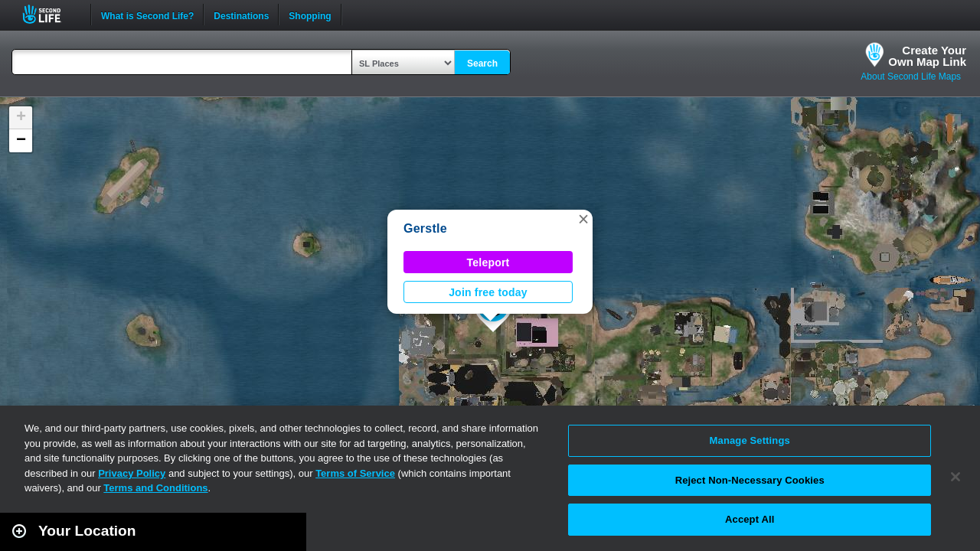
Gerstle (425, 228)
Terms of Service (355, 473)
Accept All (750, 519)
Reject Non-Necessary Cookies (750, 480)
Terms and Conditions (155, 488)
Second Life (50, 14)
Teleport (488, 262)
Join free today (488, 292)
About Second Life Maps (911, 77)
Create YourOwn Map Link (927, 56)
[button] (583, 219)
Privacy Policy (132, 473)
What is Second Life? (147, 15)
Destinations (241, 15)
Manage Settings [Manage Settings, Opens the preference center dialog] (750, 440)
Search (482, 64)
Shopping (310, 15)
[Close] (955, 477)
